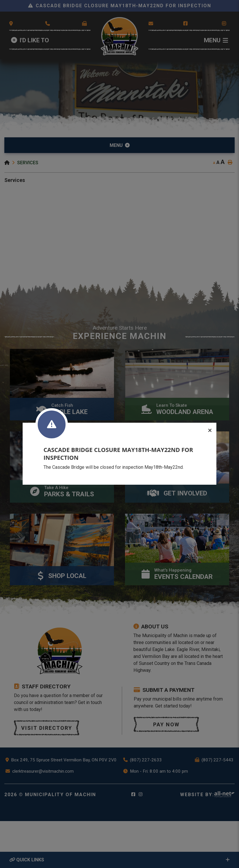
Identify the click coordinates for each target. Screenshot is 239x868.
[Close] (210, 431)
